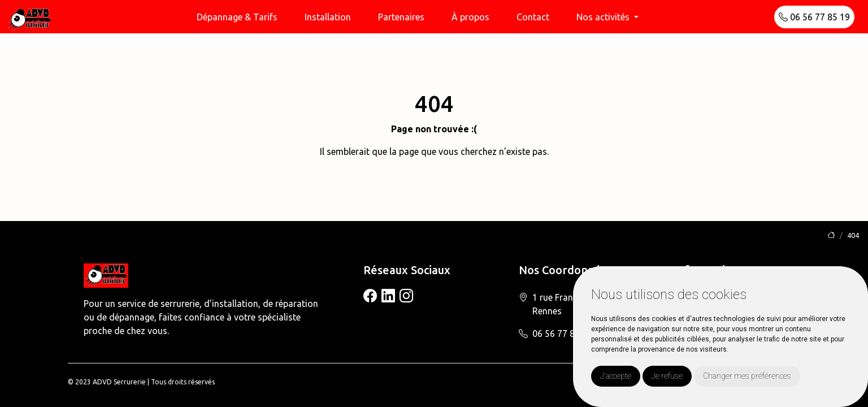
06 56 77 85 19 (814, 17)
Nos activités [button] (604, 17)
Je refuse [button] (667, 376)
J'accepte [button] (616, 376)
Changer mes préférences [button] (747, 376)
